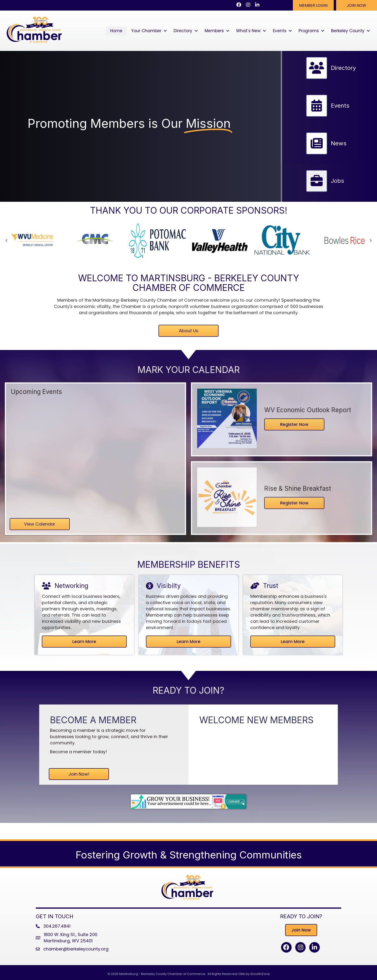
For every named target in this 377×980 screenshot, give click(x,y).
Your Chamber (146, 31)
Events (280, 31)
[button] (313, 5)
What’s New (248, 31)
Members (214, 31)
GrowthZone (260, 974)
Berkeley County (348, 31)
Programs (309, 31)
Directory (183, 31)
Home (116, 31)
